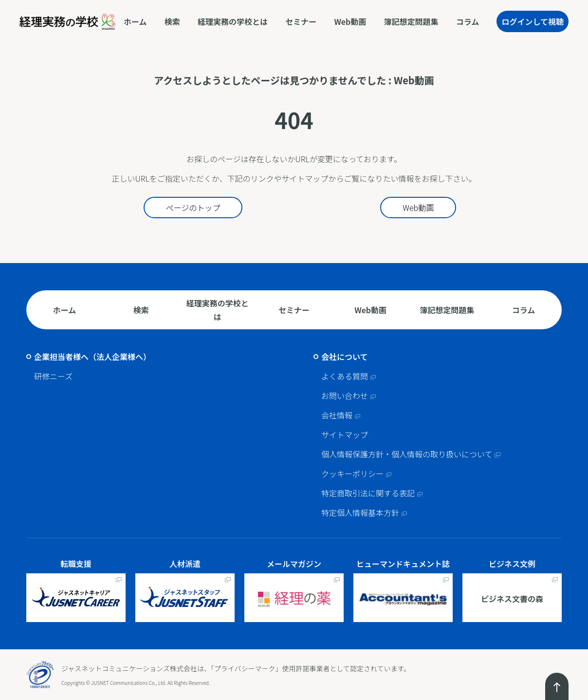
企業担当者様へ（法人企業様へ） (92, 357)
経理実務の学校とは (233, 21)
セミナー (301, 21)
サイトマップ (345, 435)
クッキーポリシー (352, 473)
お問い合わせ (345, 396)
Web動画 (350, 21)
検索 (172, 21)
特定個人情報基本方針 (360, 512)
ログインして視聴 (533, 21)
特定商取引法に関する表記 (368, 493)
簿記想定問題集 (411, 21)
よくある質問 (345, 376)
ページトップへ (557, 686)
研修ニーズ (53, 376)
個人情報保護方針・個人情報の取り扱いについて (407, 454)
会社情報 (337, 415)
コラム (468, 21)
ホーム (135, 21)
